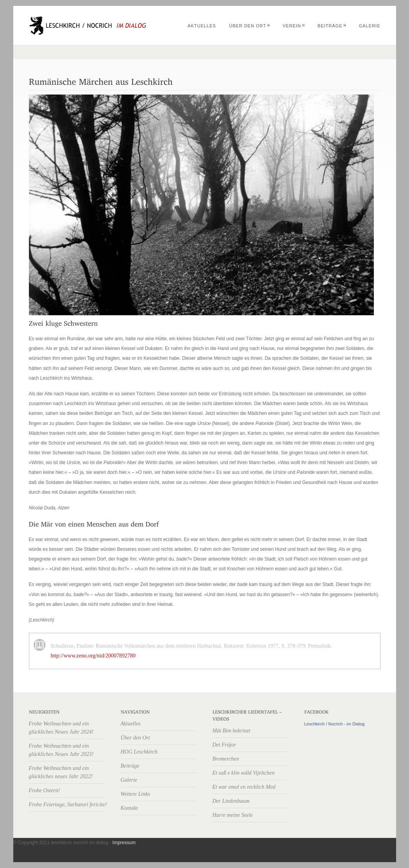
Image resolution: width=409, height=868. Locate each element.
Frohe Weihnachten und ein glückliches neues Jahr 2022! (61, 772)
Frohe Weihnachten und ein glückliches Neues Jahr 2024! (61, 728)
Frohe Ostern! (45, 790)
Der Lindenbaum (231, 801)
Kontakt (129, 808)
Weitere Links (136, 794)
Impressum (124, 843)
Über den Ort (250, 26)
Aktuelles (202, 26)
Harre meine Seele (233, 815)
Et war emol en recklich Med (244, 787)
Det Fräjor (224, 745)
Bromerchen (226, 759)
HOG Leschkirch (139, 752)
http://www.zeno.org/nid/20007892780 (93, 656)
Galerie (370, 26)
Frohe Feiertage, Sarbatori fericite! (68, 805)
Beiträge (332, 26)
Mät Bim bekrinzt (231, 731)
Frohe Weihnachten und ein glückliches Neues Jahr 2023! (61, 750)
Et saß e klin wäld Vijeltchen (244, 773)
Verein (294, 26)
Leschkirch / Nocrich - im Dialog (335, 724)
